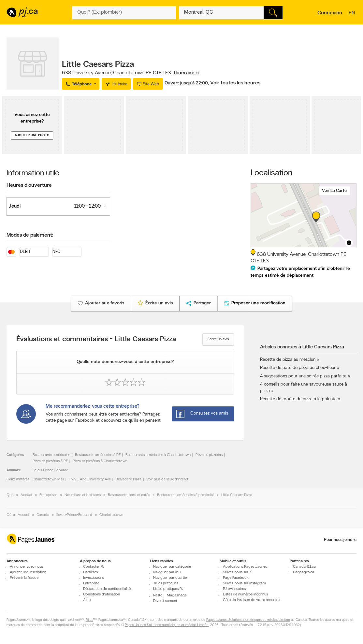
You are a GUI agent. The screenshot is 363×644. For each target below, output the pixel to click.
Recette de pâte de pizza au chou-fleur (298, 368)
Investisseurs (93, 578)
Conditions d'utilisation (102, 594)
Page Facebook (236, 578)
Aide (87, 600)
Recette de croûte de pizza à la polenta (298, 399)
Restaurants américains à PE (98, 455)
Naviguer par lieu (167, 572)
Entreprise (91, 583)
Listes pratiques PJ (168, 589)
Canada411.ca (304, 567)
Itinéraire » (186, 73)
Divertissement (165, 601)
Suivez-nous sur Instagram (244, 583)
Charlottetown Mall (48, 479)
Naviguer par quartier (171, 578)
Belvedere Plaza (129, 479)
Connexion (330, 13)
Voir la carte (334, 191)
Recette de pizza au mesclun (288, 360)
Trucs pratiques (166, 583)
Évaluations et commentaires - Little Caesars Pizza (96, 340)
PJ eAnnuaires (234, 589)
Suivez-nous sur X (237, 572)
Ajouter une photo (32, 135)
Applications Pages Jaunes (245, 567)
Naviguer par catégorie (172, 567)
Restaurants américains (51, 455)
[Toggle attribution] (349, 243)
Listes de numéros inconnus (245, 594)
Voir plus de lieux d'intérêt (167, 479)
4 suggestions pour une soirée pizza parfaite (303, 376)
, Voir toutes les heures (234, 83)
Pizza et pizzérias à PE (50, 461)
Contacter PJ (94, 567)
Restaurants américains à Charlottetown (158, 455)
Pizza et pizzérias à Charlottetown (100, 461)
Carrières (90, 572)
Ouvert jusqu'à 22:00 (186, 83)
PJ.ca (89, 620)
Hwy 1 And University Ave (90, 479)
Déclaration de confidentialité (107, 589)
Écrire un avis (218, 339)
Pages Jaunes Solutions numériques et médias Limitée (248, 620)
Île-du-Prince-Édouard (51, 470)
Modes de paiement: (30, 235)
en (353, 13)
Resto (158, 595)
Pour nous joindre (340, 540)
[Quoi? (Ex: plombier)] (124, 13)
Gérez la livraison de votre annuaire (251, 600)
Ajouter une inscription (28, 572)
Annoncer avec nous (27, 567)
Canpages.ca (304, 572)
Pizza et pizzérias (209, 455)
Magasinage (177, 595)
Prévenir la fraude (24, 578)
